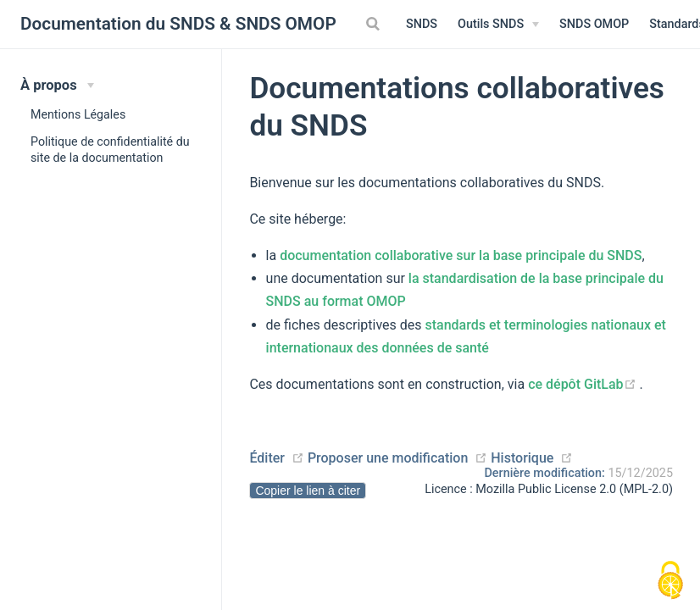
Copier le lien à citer (308, 491)
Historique (522, 458)
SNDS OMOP (594, 24)
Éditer (267, 458)
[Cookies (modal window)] (670, 581)
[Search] (375, 24)
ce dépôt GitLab (583, 384)
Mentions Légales (78, 114)
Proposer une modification (388, 458)
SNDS (422, 24)
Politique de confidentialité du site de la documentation (110, 150)
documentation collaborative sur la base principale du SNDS (461, 255)
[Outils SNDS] (498, 25)
